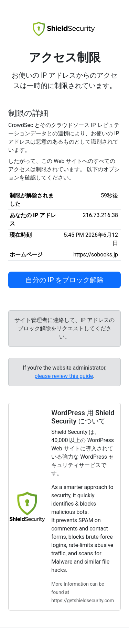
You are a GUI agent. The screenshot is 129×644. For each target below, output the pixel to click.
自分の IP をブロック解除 (65, 280)
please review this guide (64, 376)
